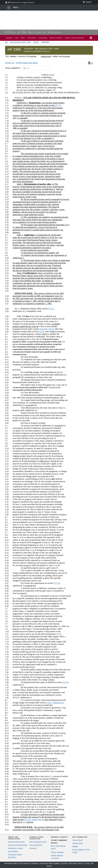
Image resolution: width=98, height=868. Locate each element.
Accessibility (13, 851)
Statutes (9, 38)
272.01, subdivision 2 (55, 703)
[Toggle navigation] (9, 7)
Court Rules (32, 38)
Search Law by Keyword (74, 38)
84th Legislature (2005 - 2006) (20, 42)
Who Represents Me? (38, 842)
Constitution (43, 38)
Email (53, 849)
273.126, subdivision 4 (33, 820)
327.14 (65, 682)
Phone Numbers (57, 852)
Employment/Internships (18, 845)
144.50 (43, 329)
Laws (16, 38)
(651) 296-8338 (57, 846)
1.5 (28, 342)
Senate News (78, 843)
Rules (23, 38)
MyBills (75, 847)
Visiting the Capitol (15, 848)
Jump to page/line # (13, 68)
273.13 (58, 105)
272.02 (41, 332)
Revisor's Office (55, 38)
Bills (6, 42)
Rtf (91, 63)
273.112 (57, 583)
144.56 (51, 329)
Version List (10, 63)
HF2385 (36, 42)
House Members (36, 845)
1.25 (39, 807)
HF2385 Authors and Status (27, 63)
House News (77, 840)
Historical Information (16, 842)
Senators (33, 848)
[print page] (91, 38)
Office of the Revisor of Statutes (33, 32)
